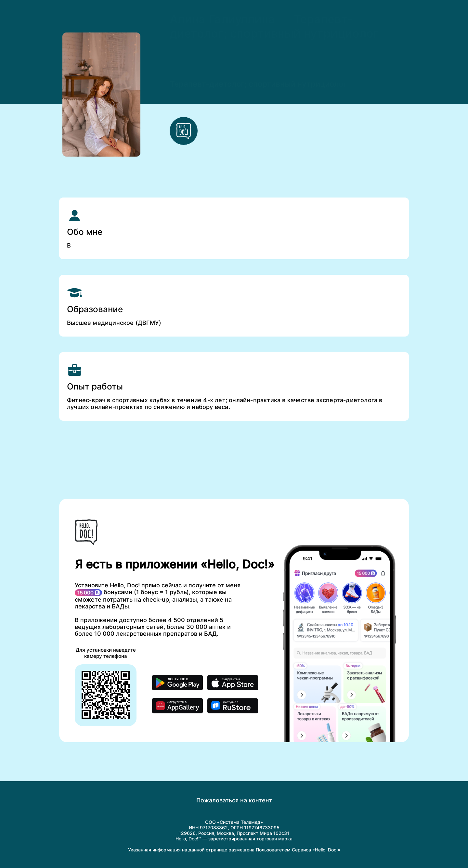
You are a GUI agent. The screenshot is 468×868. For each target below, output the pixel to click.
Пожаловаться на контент (234, 800)
